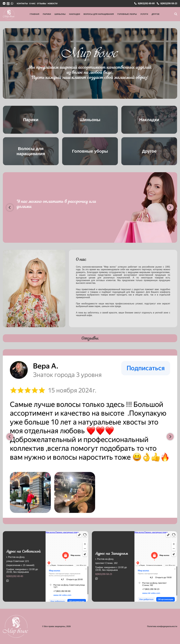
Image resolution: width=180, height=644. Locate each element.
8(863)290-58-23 (104, 574)
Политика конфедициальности (162, 626)
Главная (34, 14)
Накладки (75, 14)
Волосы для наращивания (99, 14)
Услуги (144, 14)
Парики (47, 14)
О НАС (32, 4)
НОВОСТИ (52, 4)
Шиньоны (60, 14)
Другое (156, 14)
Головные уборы (127, 14)
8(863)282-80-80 (15, 576)
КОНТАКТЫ (22, 4)
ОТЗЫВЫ (42, 4)
